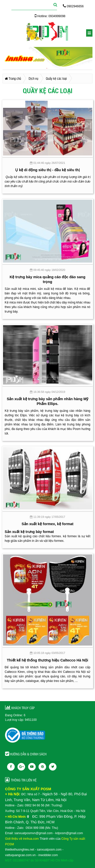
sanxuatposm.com (49, 850)
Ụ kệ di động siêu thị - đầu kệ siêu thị (47, 170)
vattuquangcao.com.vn (20, 855)
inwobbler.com (48, 855)
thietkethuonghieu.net (20, 850)
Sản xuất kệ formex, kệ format (48, 524)
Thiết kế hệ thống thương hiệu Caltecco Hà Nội (48, 660)
